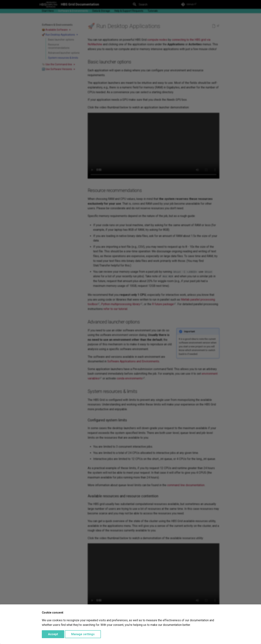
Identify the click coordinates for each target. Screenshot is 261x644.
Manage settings (83, 634)
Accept (53, 634)
